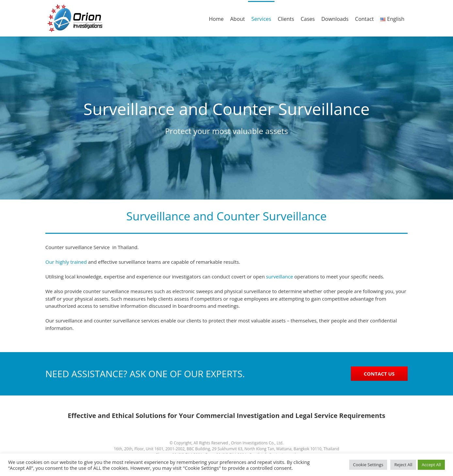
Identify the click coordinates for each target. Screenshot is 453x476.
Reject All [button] (403, 465)
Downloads (335, 19)
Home (216, 19)
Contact (364, 19)
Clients (286, 19)
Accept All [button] (431, 465)
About (237, 19)
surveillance (280, 276)
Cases (308, 19)
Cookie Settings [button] (368, 465)
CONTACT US (379, 374)
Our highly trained (66, 262)
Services (261, 19)
